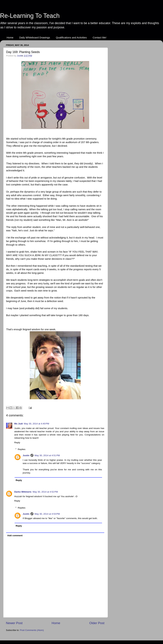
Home (10, 37)
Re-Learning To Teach (30, 16)
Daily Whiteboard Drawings (35, 37)
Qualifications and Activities (71, 37)
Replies (22, 449)
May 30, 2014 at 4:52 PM (45, 492)
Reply (17, 443)
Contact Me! (100, 37)
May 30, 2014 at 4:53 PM (47, 514)
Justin (26, 455)
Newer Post (14, 623)
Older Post (97, 623)
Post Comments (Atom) (32, 630)
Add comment (15, 535)
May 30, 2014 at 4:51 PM (47, 455)
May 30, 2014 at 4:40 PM (36, 424)
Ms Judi (19, 424)
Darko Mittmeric (23, 492)
